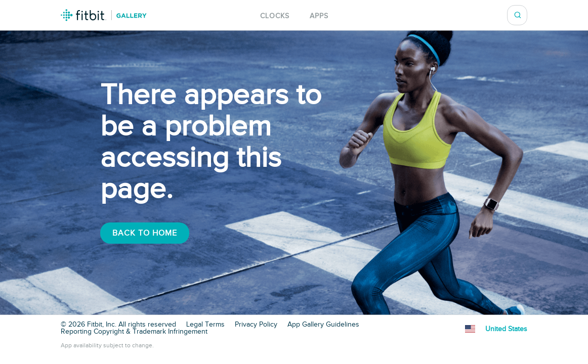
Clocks (275, 16)
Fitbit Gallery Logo (104, 15)
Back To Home (145, 233)
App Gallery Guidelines (323, 325)
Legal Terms (205, 325)
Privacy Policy (256, 325)
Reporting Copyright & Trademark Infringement (134, 332)
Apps (319, 16)
